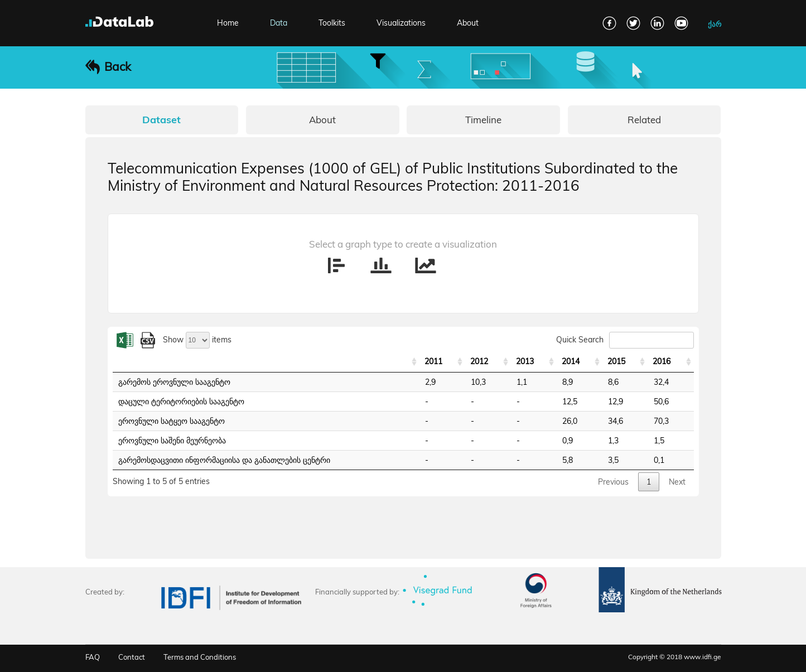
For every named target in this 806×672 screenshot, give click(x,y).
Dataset (161, 120)
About (468, 23)
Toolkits (332, 23)
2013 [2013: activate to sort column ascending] (525, 361)
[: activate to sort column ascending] (266, 362)
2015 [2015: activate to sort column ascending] (616, 361)
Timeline (483, 120)
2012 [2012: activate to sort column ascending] (479, 361)
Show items (197, 340)
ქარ (715, 24)
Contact (132, 657)
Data (279, 23)
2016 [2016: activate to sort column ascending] (662, 361)
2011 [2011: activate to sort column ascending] (433, 361)
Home (228, 23)
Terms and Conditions (200, 657)
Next (677, 482)
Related (644, 120)
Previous (613, 482)
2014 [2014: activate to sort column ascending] (571, 361)
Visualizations (401, 23)
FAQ (93, 657)
